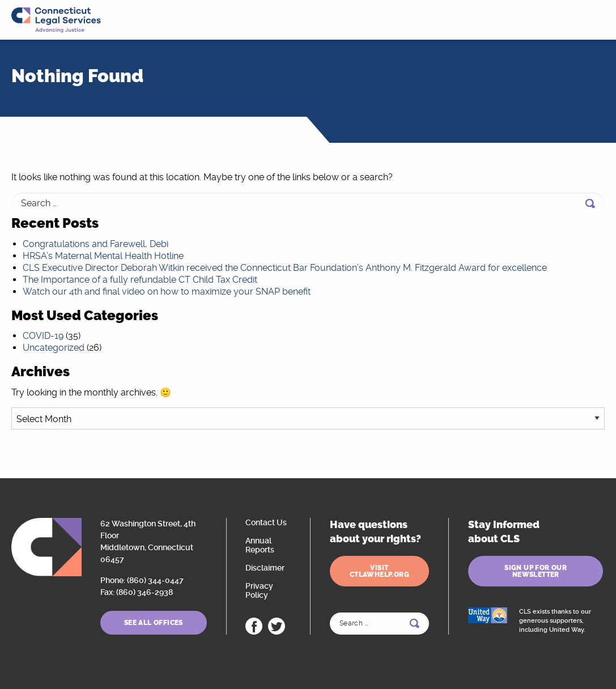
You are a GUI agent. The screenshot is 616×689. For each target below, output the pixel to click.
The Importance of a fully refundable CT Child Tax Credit (140, 280)
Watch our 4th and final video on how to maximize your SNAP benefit (167, 292)
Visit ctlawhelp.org (379, 571)
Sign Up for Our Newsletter (536, 571)
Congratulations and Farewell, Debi (95, 244)
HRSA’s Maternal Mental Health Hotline (103, 256)
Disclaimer (265, 568)
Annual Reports (260, 545)
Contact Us (266, 522)
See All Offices (154, 623)
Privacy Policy (259, 590)
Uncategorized (54, 348)
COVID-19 (43, 336)
